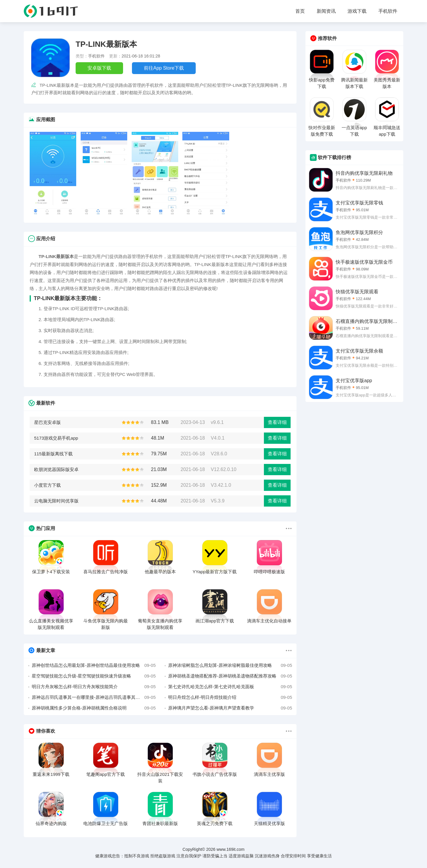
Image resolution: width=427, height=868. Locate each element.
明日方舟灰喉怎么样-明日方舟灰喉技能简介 (94, 687)
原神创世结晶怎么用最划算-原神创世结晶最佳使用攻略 (94, 665)
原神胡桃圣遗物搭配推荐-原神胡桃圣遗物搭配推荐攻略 (230, 676)
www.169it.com (230, 849)
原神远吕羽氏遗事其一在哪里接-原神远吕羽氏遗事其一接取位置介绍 (94, 697)
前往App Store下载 (164, 68)
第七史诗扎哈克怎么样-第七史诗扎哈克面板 (230, 687)
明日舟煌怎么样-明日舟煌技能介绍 (230, 697)
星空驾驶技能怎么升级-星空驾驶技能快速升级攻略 (94, 676)
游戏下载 (357, 11)
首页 (300, 11)
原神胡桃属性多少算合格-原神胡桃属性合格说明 (94, 708)
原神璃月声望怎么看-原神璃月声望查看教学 (230, 708)
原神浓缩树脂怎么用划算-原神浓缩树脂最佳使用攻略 (230, 665)
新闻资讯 (326, 11)
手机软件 (388, 11)
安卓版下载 (99, 68)
